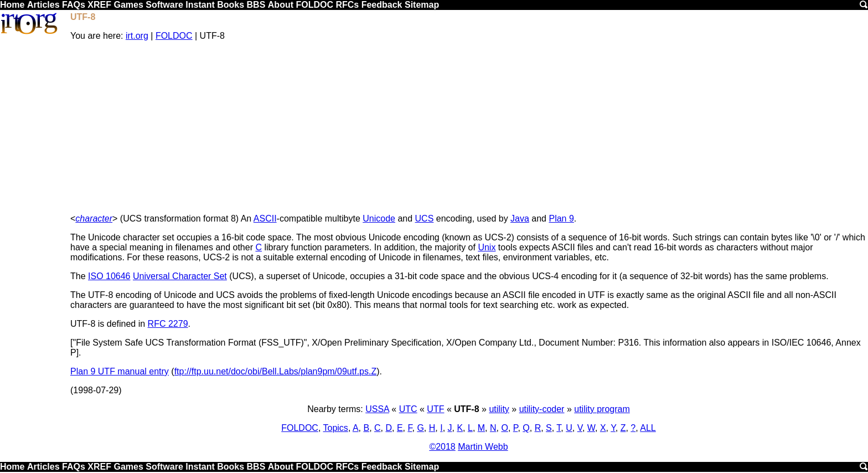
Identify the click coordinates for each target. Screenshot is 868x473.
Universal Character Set (180, 276)
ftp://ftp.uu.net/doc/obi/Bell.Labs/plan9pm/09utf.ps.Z (276, 371)
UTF (435, 409)
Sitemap (422, 5)
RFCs (347, 5)
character (94, 218)
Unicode (379, 218)
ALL (648, 428)
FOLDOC (314, 5)
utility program (602, 409)
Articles (43, 5)
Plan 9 (561, 218)
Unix (487, 247)
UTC (408, 409)
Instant (200, 5)
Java (520, 218)
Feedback (382, 5)
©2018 (442, 447)
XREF (99, 5)
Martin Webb (483, 447)
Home (12, 5)
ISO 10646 (109, 276)
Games (128, 5)
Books (231, 5)
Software (164, 5)
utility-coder (542, 409)
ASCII (265, 218)
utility (499, 409)
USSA (377, 409)
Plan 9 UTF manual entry (120, 371)
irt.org (137, 36)
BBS (256, 5)
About (281, 5)
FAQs (74, 5)
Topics (336, 428)
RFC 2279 (168, 324)
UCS (425, 218)
